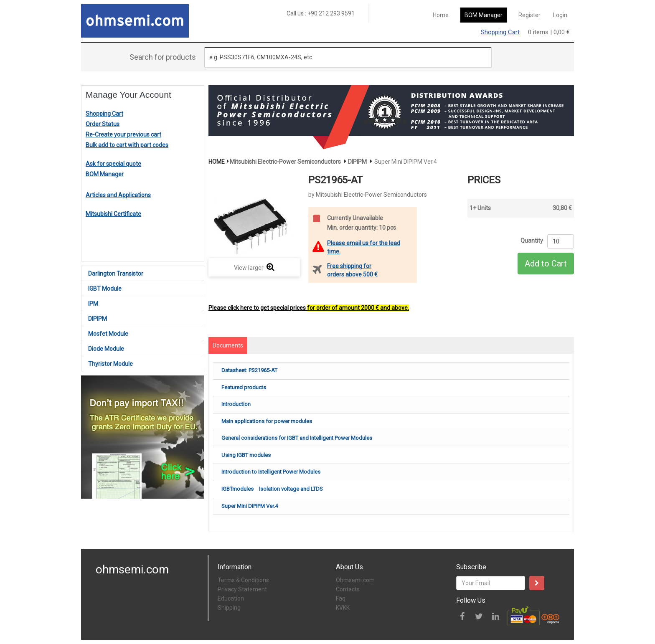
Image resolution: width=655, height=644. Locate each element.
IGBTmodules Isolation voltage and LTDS (272, 489)
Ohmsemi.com (355, 580)
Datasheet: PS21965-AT (249, 370)
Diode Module (106, 349)
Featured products (244, 387)
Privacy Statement (242, 589)
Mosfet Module (108, 334)
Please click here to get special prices (309, 308)
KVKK (343, 608)
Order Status (103, 124)
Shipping (229, 608)
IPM (93, 304)
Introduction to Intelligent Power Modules (271, 472)
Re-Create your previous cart (123, 134)
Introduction (236, 404)
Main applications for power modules (267, 421)
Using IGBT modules (246, 455)
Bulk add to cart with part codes (127, 145)
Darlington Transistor (116, 274)
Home (441, 15)
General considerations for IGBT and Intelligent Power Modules (297, 438)
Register (529, 15)
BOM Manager (484, 15)
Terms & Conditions (243, 580)
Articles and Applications (118, 195)
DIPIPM (98, 319)
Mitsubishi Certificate (113, 214)
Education (231, 598)
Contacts (348, 589)
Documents (228, 345)
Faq (341, 598)
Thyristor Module (110, 364)
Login (560, 15)
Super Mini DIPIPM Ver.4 (250, 506)
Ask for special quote (113, 164)
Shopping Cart (500, 32)
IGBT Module (105, 289)
